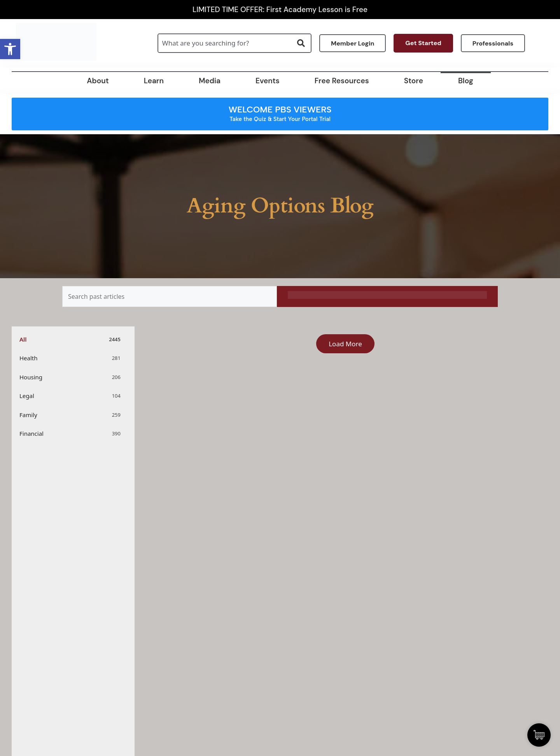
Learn (154, 81)
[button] (10, 49)
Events (268, 81)
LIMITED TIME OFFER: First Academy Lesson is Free (280, 10)
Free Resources (342, 81)
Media (210, 81)
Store (414, 81)
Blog (466, 81)
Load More (345, 344)
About (98, 81)
